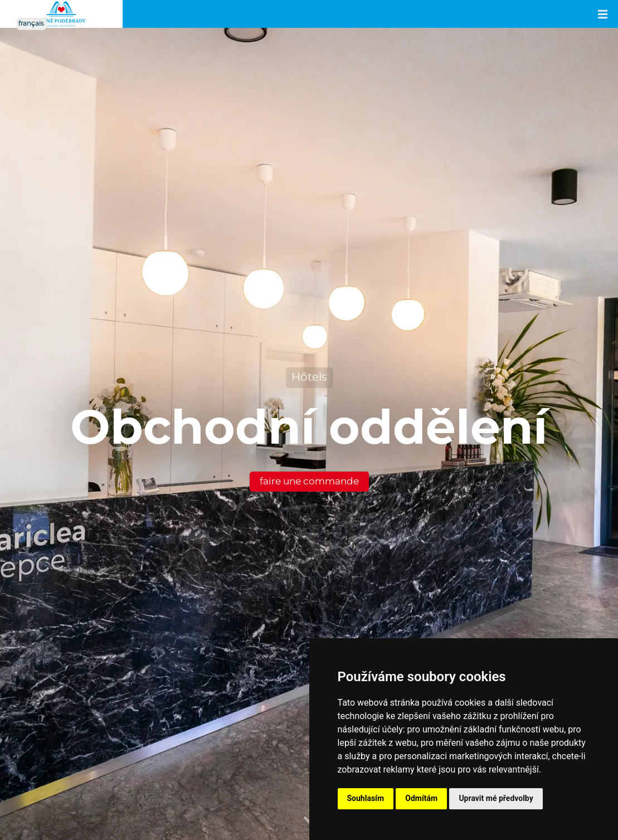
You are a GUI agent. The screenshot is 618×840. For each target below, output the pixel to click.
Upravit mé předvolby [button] (496, 798)
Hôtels (309, 377)
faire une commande (309, 481)
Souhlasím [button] (366, 798)
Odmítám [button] (421, 798)
